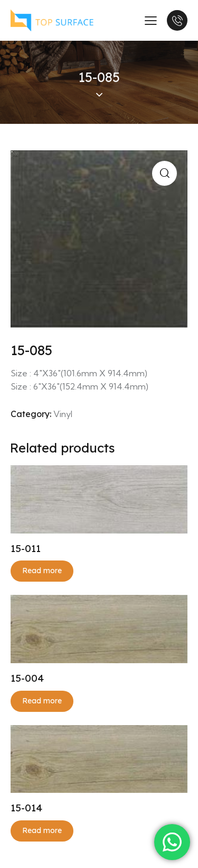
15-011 (26, 548)
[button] (164, 173)
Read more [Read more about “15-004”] (42, 701)
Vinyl (63, 414)
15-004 (27, 678)
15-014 (26, 808)
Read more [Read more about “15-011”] (42, 571)
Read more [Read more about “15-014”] (42, 830)
